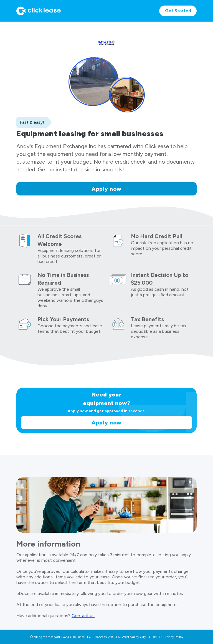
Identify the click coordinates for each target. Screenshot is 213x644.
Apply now (106, 189)
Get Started (178, 11)
